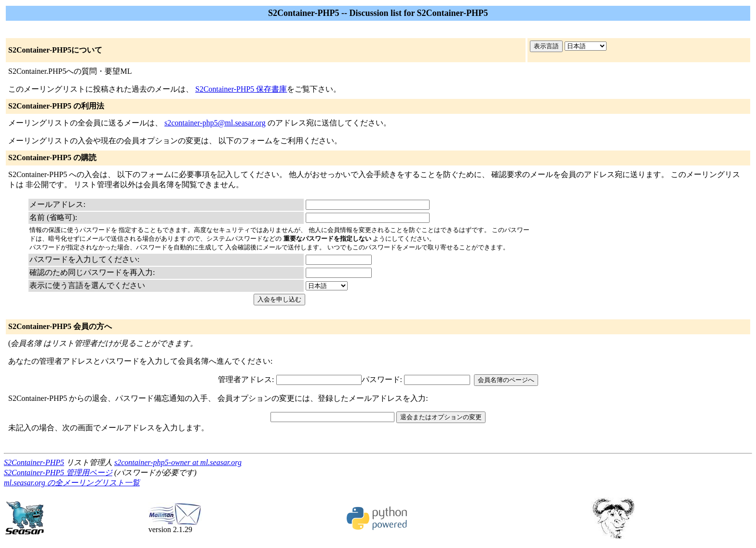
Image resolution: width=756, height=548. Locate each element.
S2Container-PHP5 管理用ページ (58, 473)
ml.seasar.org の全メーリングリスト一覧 (72, 483)
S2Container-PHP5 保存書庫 (241, 89)
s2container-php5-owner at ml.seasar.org (178, 462)
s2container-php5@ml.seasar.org (215, 123)
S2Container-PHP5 (34, 462)
